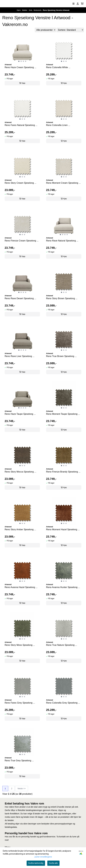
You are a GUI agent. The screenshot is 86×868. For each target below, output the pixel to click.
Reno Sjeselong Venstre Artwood (56, 10)
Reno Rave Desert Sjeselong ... (20, 298)
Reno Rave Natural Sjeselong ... (62, 241)
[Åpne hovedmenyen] (73, 4)
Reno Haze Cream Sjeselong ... (20, 67)
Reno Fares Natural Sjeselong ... (21, 125)
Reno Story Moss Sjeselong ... (20, 645)
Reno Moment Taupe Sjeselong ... (63, 414)
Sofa (31, 10)
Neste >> (22, 789)
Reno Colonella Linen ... (58, 125)
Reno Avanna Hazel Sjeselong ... (21, 587)
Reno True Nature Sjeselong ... (62, 645)
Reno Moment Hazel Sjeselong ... (63, 529)
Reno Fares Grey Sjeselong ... (20, 703)
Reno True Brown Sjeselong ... (61, 356)
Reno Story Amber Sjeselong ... (20, 529)
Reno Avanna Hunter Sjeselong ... (63, 587)
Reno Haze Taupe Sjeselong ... (20, 414)
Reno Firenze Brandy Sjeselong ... (63, 472)
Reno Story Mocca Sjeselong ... (20, 472)
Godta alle (53, 863)
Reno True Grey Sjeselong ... (19, 761)
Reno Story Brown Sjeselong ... (62, 298)
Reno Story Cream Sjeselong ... (20, 183)
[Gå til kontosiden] (78, 4)
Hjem (19, 10)
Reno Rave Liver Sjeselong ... (20, 356)
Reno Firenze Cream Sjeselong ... (22, 241)
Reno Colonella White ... (58, 67)
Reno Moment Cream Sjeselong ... (63, 183)
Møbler (25, 10)
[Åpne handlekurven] (82, 4)
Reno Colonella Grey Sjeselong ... (63, 703)
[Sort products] (70, 30)
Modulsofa (38, 10)
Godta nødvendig (36, 863)
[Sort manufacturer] (45, 30)
